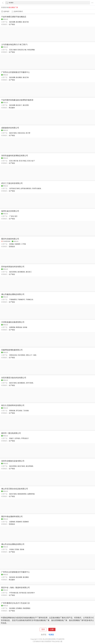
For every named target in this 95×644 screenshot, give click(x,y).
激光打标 (26, 22)
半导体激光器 (14, 593)
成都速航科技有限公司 (10, 128)
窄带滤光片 (25, 438)
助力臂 (28, 133)
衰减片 (12, 438)
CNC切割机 (21, 355)
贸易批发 (12, 247)
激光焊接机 (30, 466)
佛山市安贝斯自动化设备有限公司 (15, 489)
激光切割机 (13, 272)
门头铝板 (26, 411)
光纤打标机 (30, 383)
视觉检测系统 (22, 494)
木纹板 (12, 549)
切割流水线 (13, 355)
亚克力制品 (23, 161)
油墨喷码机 (31, 494)
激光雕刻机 (21, 272)
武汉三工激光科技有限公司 (12, 183)
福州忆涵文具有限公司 (10, 211)
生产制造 (12, 24)
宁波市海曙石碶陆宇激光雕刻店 (14, 17)
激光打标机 (13, 133)
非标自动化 (21, 133)
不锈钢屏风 (13, 299)
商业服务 (12, 108)
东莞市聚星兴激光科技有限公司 (14, 378)
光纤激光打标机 (15, 188)
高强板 (12, 244)
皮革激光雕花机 (26, 188)
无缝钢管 (17, 244)
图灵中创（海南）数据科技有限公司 (15, 588)
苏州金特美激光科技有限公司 (13, 267)
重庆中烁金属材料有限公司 (12, 517)
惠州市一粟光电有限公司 (11, 433)
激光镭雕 (12, 22)
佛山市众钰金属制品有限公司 (13, 544)
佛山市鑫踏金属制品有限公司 (13, 294)
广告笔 (12, 216)
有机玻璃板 (31, 50)
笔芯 (16, 216)
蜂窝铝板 (19, 327)
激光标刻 (12, 577)
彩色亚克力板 (22, 50)
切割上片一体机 (31, 355)
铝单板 (25, 327)
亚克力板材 (13, 50)
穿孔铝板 (19, 411)
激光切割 (26, 105)
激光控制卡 (31, 593)
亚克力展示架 (14, 161)
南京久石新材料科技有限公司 (13, 405)
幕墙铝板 (12, 411)
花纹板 (22, 549)
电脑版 (51, 635)
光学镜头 (17, 438)
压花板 (17, 549)
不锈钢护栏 (21, 299)
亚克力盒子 (31, 161)
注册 (52, 629)
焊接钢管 (19, 522)
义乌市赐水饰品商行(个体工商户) (14, 44)
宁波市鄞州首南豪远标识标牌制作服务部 (17, 100)
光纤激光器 (23, 593)
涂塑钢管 (12, 522)
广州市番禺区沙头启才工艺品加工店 (15, 603)
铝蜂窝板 (12, 327)
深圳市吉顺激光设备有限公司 (13, 461)
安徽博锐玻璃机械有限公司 (12, 350)
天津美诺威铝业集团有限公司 (13, 322)
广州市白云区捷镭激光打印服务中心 (15, 72)
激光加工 (19, 105)
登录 (43, 629)
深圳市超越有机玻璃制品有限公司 (15, 156)
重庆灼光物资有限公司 (10, 239)
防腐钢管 (26, 522)
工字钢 (23, 244)
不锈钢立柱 (30, 299)
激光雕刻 (19, 22)
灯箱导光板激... (37, 188)
